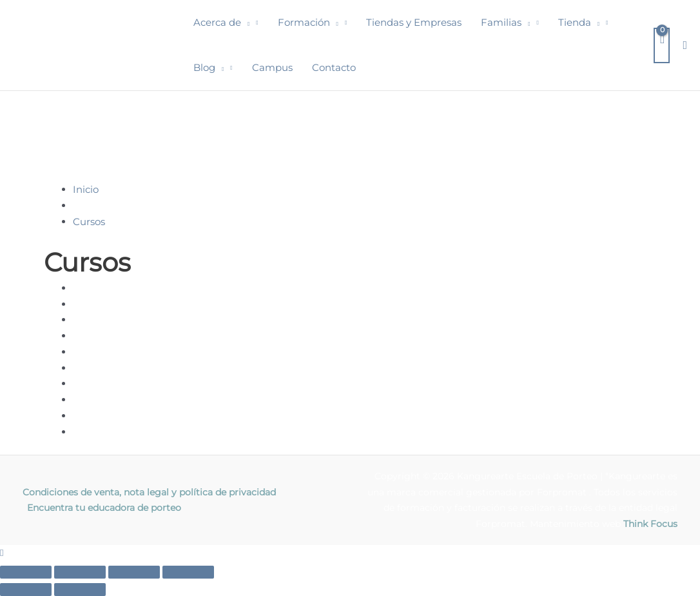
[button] (245, 23)
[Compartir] (134, 572)
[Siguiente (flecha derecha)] (80, 590)
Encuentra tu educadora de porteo (104, 508)
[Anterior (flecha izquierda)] (26, 590)
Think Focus (650, 524)
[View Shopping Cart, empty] (662, 45)
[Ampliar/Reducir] (26, 572)
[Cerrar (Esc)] (188, 572)
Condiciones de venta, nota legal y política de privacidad (149, 492)
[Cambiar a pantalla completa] (80, 572)
